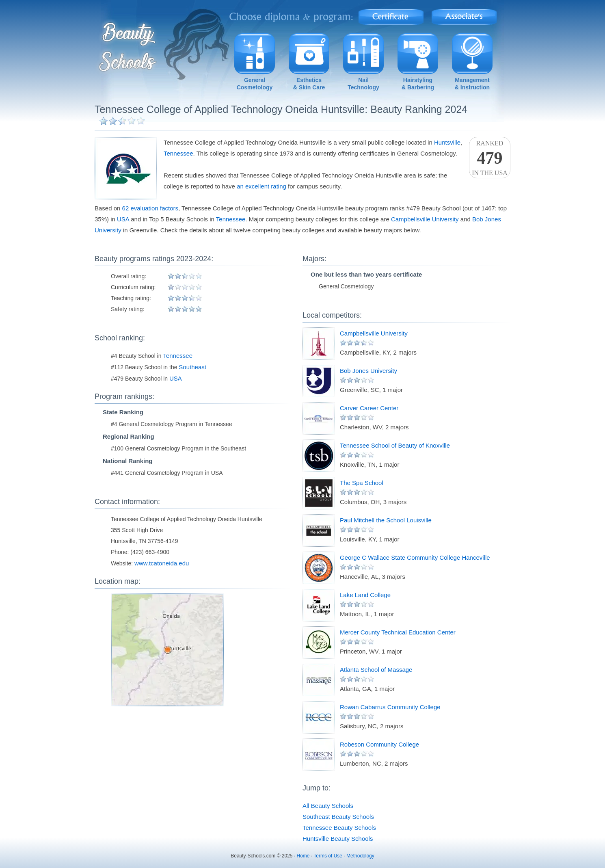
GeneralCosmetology (255, 84)
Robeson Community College (379, 744)
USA (123, 219)
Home (303, 856)
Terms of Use (328, 856)
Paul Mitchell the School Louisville (386, 520)
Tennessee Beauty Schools (339, 828)
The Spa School (362, 483)
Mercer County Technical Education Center (398, 632)
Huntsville (447, 142)
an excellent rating (261, 186)
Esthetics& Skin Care (309, 84)
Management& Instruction (472, 84)
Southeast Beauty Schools (338, 817)
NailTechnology (363, 84)
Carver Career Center (369, 408)
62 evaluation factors (150, 208)
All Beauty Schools (328, 806)
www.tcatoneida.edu (162, 563)
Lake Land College (365, 595)
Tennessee (178, 153)
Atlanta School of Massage (376, 670)
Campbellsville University (425, 219)
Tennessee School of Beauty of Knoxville (395, 445)
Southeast (192, 367)
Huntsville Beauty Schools (338, 839)
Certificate (391, 14)
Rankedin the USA (490, 158)
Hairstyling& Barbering (418, 84)
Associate (464, 14)
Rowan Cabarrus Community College (390, 707)
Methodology (360, 856)
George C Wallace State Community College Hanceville (415, 557)
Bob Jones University (368, 371)
